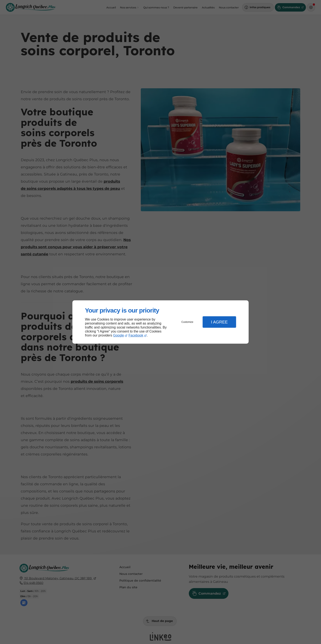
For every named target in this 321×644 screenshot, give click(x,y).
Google (119, 335)
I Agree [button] (219, 322)
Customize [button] (187, 322)
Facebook (136, 335)
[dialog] (160, 322)
